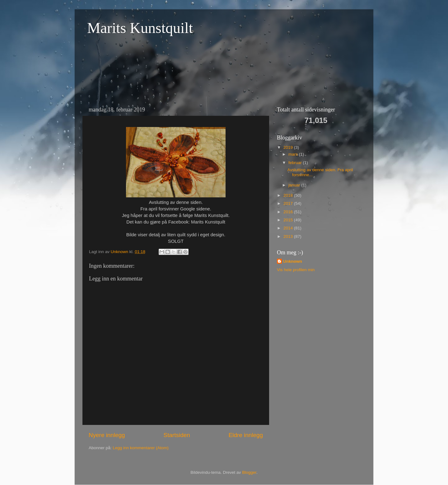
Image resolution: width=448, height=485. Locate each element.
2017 (289, 203)
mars (294, 154)
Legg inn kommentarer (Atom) (140, 448)
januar (295, 185)
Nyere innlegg (107, 435)
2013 (289, 236)
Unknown (293, 261)
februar (296, 163)
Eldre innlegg (246, 435)
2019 (289, 147)
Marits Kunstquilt (140, 28)
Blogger (249, 472)
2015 (289, 220)
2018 (289, 195)
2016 (289, 212)
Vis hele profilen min (296, 270)
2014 (289, 228)
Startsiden (177, 435)
